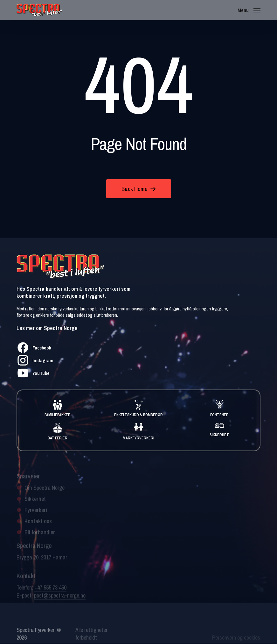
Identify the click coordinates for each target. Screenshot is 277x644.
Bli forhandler (40, 536)
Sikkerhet (35, 503)
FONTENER (219, 415)
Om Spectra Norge (45, 492)
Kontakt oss (38, 525)
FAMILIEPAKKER (58, 415)
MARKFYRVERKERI (138, 438)
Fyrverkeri (36, 514)
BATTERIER (58, 438)
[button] (249, 10)
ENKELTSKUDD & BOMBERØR (139, 415)
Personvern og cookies (236, 639)
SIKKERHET (219, 435)
